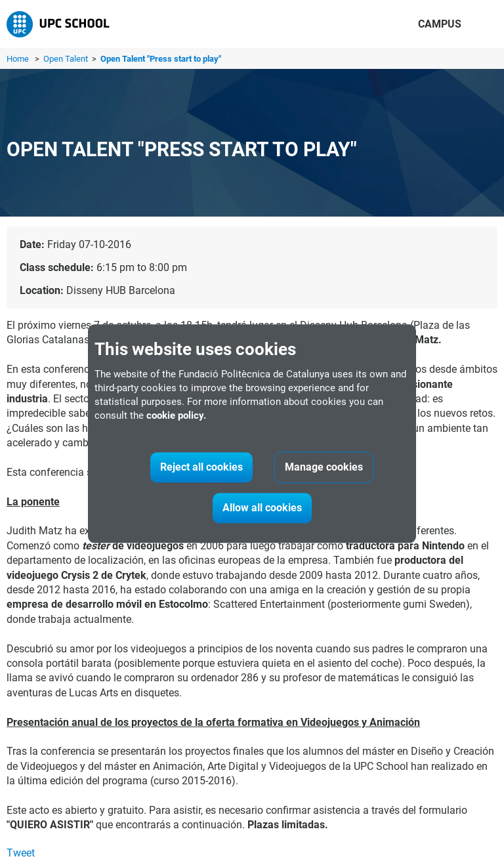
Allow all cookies (262, 508)
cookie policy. (176, 415)
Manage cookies (324, 467)
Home (18, 59)
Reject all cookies (201, 467)
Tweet (21, 853)
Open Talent (67, 59)
